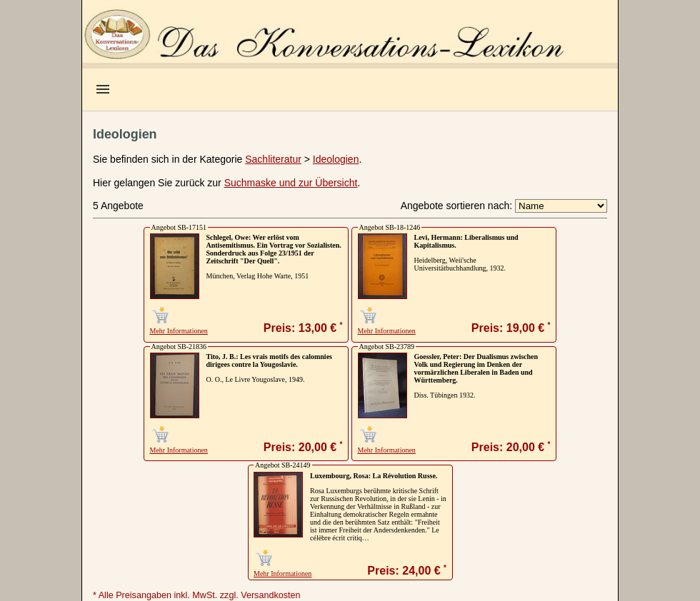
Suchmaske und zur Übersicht (291, 183)
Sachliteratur (273, 159)
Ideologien (336, 159)
